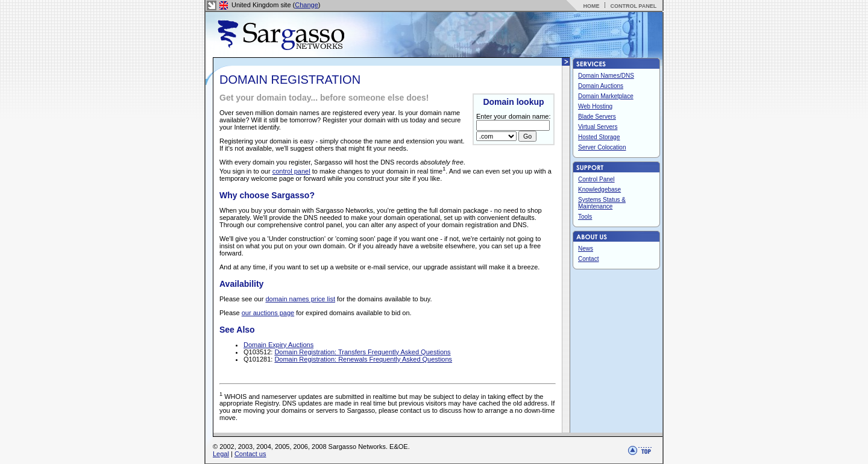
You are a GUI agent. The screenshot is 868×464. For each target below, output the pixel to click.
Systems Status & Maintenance (602, 203)
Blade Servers (597, 117)
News (586, 249)
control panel (291, 171)
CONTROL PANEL (633, 6)
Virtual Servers (598, 127)
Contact (588, 259)
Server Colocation (602, 147)
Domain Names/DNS (606, 76)
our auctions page (268, 313)
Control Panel (596, 179)
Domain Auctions (601, 86)
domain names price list (300, 299)
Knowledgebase (599, 190)
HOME (591, 6)
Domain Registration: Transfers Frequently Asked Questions (362, 352)
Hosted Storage (599, 137)
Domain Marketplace (606, 96)
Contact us (250, 454)
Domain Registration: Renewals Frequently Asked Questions (363, 359)
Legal (221, 454)
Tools (585, 217)
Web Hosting (595, 106)
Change (307, 5)
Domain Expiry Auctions (278, 345)
